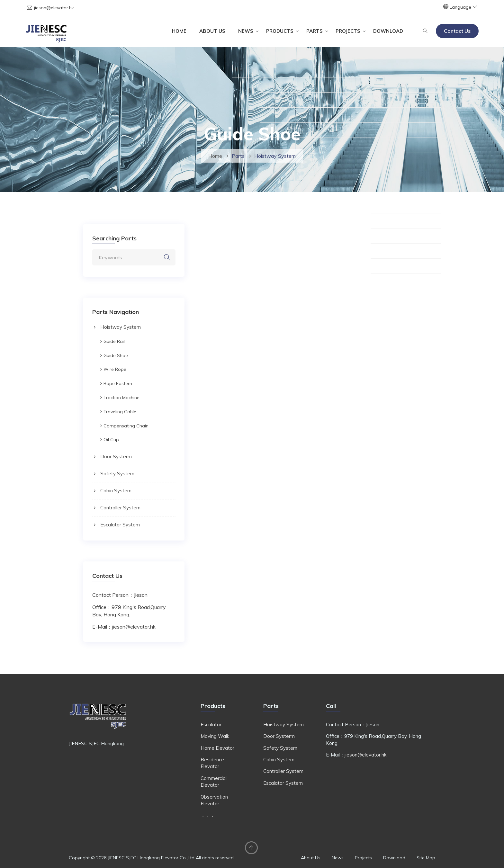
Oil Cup (111, 440)
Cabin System (116, 491)
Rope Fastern (118, 383)
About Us (212, 31)
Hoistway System (121, 327)
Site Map (426, 858)
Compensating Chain (126, 426)
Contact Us (457, 31)
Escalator (211, 725)
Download (388, 31)
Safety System (117, 474)
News (246, 31)
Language (463, 7)
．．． (208, 815)
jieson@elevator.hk (54, 8)
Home (179, 31)
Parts (315, 31)
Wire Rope (115, 369)
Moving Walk (215, 736)
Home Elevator (217, 748)
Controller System (120, 508)
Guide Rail (114, 341)
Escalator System (120, 525)
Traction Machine (122, 398)
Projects (348, 31)
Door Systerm (116, 456)
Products (280, 31)
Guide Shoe (116, 355)
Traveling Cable (120, 412)
